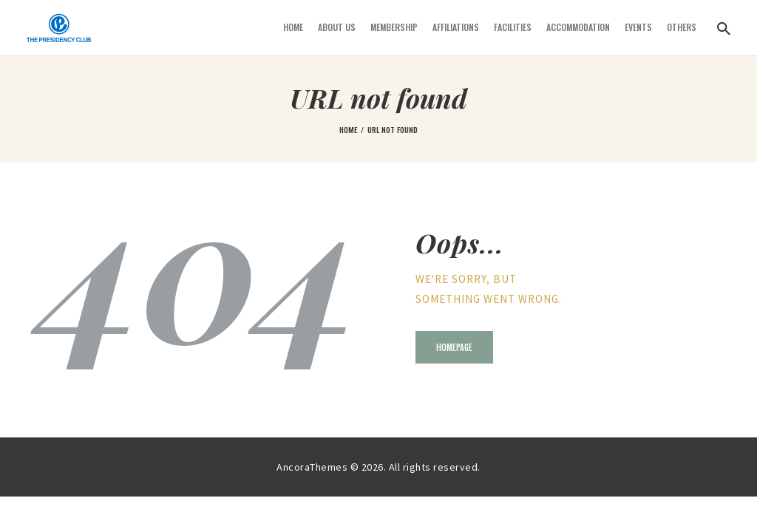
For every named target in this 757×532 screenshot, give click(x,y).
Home (348, 129)
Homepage (454, 347)
